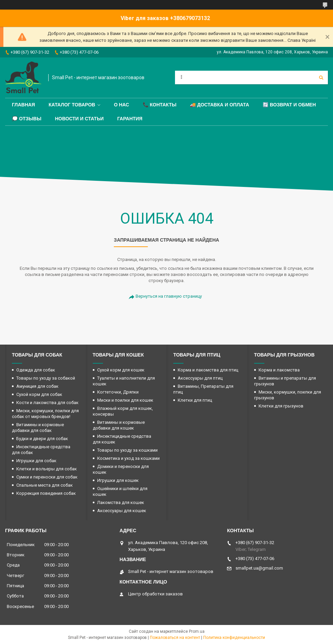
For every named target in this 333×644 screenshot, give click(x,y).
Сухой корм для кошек (121, 370)
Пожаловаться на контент (175, 638)
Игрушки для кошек (118, 480)
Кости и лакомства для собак (47, 403)
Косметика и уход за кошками (128, 458)
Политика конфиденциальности (234, 638)
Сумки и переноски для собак (47, 477)
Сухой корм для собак (39, 394)
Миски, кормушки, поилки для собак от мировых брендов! (45, 414)
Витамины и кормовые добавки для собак (38, 428)
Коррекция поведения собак (46, 493)
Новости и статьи (79, 119)
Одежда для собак (36, 370)
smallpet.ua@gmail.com (259, 568)
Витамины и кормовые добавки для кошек (119, 425)
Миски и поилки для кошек (125, 400)
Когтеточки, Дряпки (118, 392)
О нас (121, 105)
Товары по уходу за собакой (46, 378)
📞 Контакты (160, 105)
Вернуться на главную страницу (169, 296)
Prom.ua (197, 631)
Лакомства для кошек (121, 502)
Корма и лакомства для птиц (208, 370)
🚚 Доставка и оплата (220, 105)
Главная (23, 105)
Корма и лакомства (279, 370)
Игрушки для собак (36, 461)
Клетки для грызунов (281, 406)
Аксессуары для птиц (200, 378)
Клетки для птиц (195, 400)
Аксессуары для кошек (122, 511)
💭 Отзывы (27, 119)
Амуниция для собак (37, 386)
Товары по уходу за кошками (127, 450)
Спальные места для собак (45, 485)
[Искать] (321, 77)
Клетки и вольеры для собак (47, 469)
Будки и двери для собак (42, 439)
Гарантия (130, 119)
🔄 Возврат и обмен (289, 105)
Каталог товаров (72, 105)
